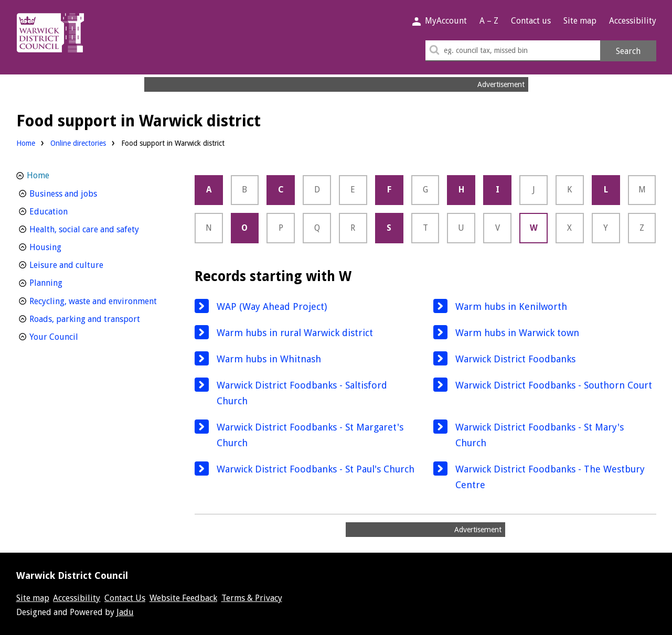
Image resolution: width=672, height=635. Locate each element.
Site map (580, 21)
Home (26, 143)
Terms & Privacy (252, 598)
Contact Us (125, 598)
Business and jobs (83, 193)
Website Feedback (183, 598)
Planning (65, 282)
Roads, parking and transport (99, 318)
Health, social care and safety (99, 228)
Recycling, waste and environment (99, 300)
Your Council (73, 336)
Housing (65, 246)
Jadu (125, 612)
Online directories (78, 143)
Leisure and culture (86, 264)
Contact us (531, 21)
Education (68, 211)
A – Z (489, 21)
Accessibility (633, 21)
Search (628, 51)
